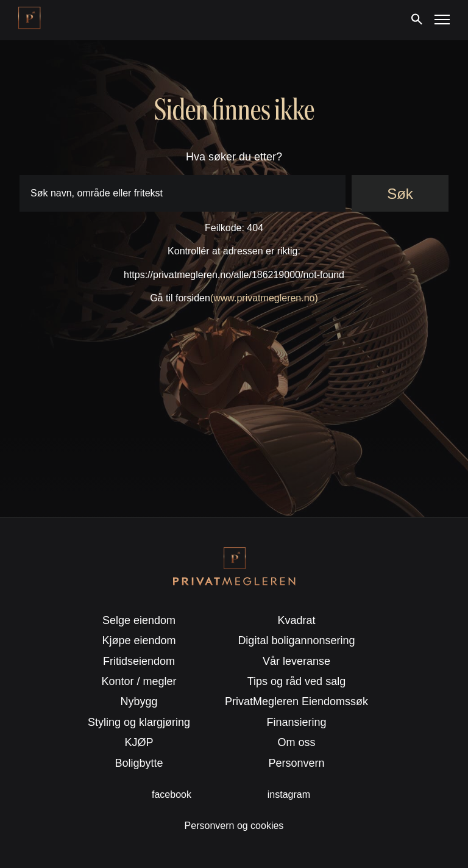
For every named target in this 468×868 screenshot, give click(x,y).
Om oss (296, 742)
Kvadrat (296, 620)
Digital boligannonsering (296, 640)
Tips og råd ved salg (296, 681)
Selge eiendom (139, 620)
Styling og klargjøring (139, 722)
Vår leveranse (296, 661)
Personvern (296, 763)
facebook (172, 794)
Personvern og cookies (234, 826)
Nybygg (139, 701)
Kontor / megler (139, 681)
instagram (289, 794)
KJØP (139, 742)
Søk (400, 194)
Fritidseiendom (139, 661)
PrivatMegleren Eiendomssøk (296, 701)
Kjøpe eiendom (139, 640)
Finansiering (296, 722)
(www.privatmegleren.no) (264, 298)
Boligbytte (139, 763)
